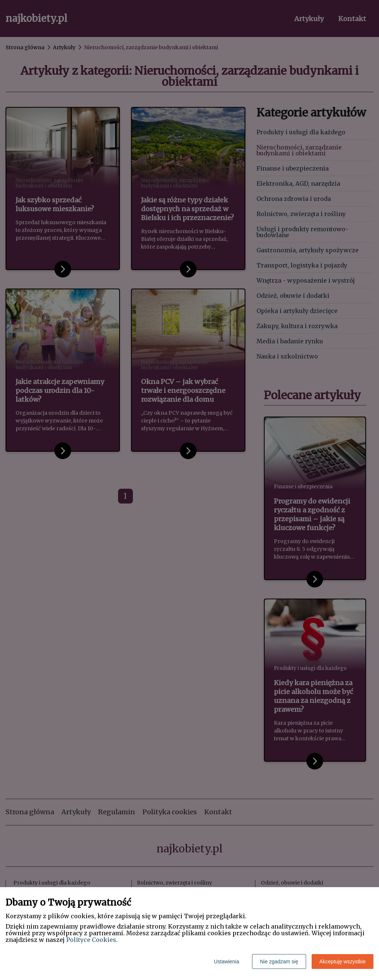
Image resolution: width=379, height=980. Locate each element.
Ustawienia (227, 962)
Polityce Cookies (91, 940)
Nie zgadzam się (279, 962)
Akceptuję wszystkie (343, 962)
